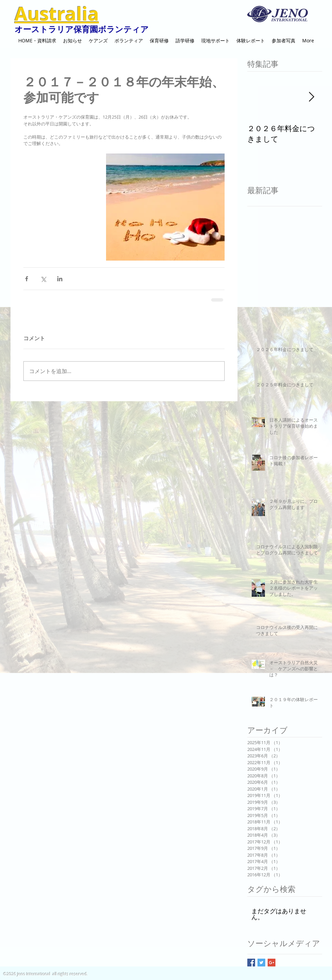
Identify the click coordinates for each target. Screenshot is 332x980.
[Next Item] (311, 97)
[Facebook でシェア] (27, 279)
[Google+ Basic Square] (272, 963)
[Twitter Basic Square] (261, 963)
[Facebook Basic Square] (251, 963)
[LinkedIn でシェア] (60, 279)
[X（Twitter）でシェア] (43, 279)
